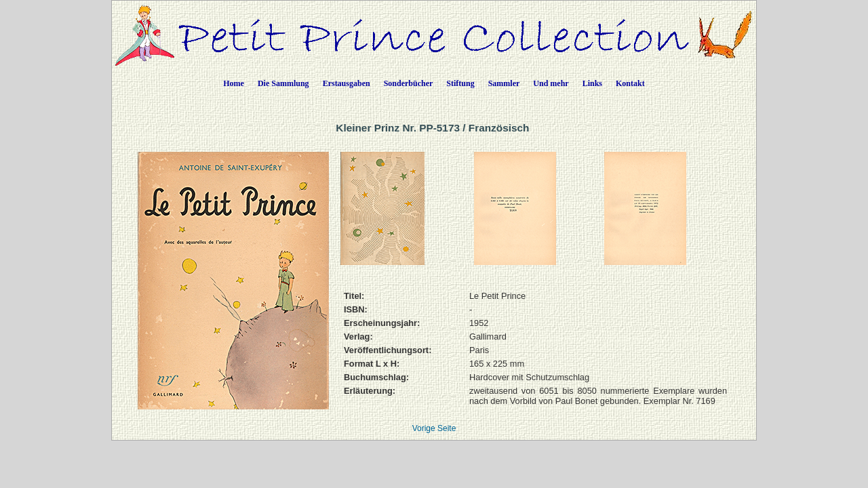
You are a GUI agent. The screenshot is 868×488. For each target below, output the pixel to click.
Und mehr (551, 83)
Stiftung (460, 83)
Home (234, 83)
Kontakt (630, 83)
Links (592, 83)
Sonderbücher (409, 83)
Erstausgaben (347, 83)
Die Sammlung (283, 83)
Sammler (504, 83)
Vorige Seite (434, 428)
